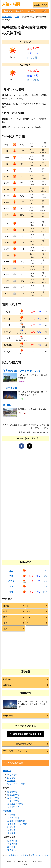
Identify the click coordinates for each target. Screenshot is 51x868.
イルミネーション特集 (17, 824)
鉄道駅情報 (12, 792)
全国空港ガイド (14, 807)
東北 (28, 606)
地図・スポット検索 (16, 784)
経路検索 (11, 778)
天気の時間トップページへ (15, 751)
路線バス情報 (13, 798)
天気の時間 (7, 17)
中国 (28, 617)
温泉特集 (11, 833)
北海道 (6, 606)
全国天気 (8, 11)
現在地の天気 (40, 5)
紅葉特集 (11, 827)
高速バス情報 (13, 801)
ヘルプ (43, 11)
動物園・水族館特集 (16, 821)
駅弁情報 (11, 847)
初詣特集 (11, 830)
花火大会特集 (13, 818)
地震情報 (20, 11)
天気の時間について (25, 744)
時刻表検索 (12, 775)
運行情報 (11, 781)
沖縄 (5, 629)
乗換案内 (7, 771)
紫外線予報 (8, 716)
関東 (5, 611)
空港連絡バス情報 (15, 804)
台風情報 (31, 11)
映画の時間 (12, 841)
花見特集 (11, 815)
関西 (5, 617)
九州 (28, 623)
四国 (5, 623)
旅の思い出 (12, 850)
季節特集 (7, 811)
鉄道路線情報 (13, 795)
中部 (17, 17)
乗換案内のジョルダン (19, 855)
